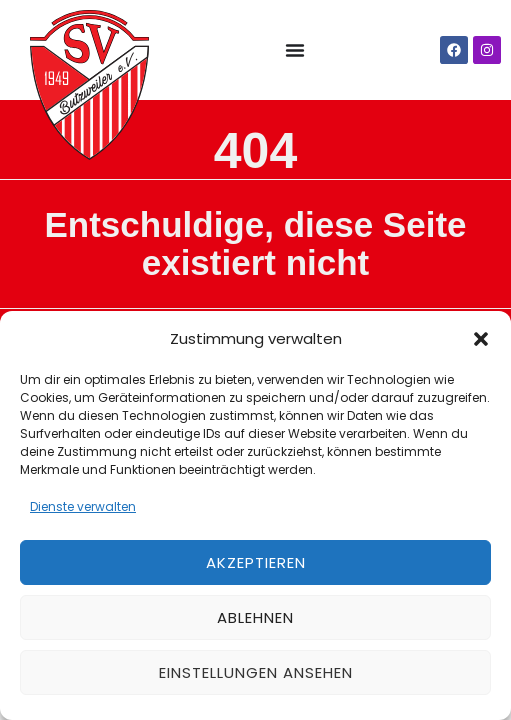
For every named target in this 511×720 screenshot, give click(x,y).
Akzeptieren (256, 562)
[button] (481, 339)
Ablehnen (255, 617)
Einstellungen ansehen (256, 672)
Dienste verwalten (83, 506)
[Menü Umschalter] (295, 50)
